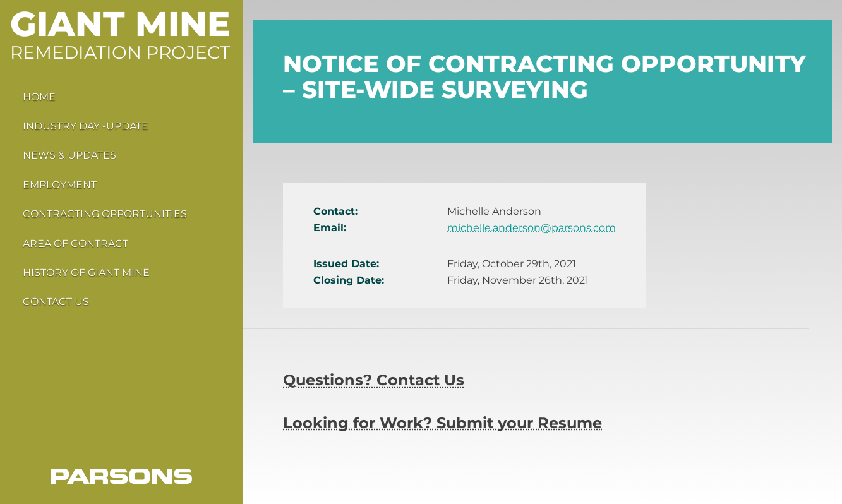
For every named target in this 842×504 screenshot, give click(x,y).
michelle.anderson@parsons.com (532, 228)
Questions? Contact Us (374, 380)
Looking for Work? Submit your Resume (442, 423)
